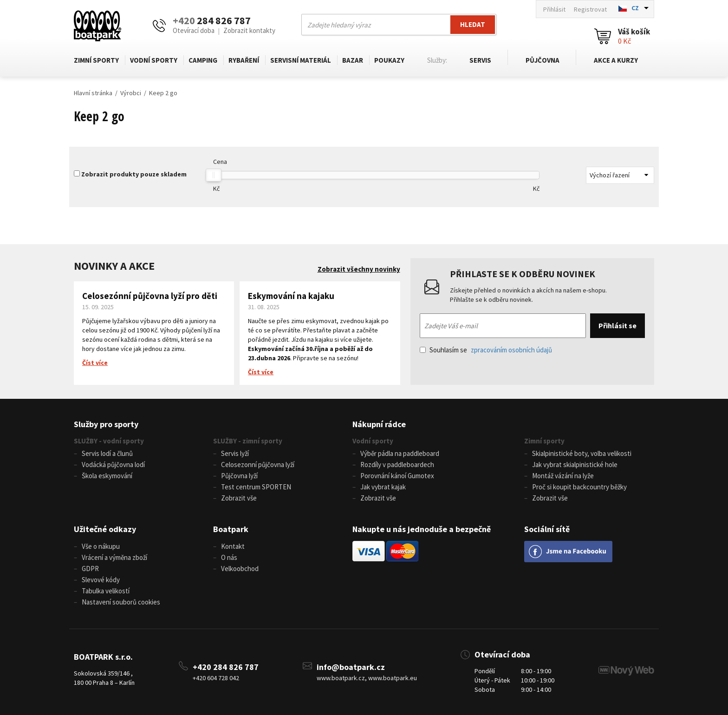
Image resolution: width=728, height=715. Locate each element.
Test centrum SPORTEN (256, 487)
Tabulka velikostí (106, 591)
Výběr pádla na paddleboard (400, 453)
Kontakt (233, 546)
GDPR (90, 569)
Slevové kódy (101, 580)
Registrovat (590, 9)
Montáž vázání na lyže (563, 476)
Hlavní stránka (93, 93)
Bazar (353, 60)
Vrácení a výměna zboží (114, 557)
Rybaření (244, 60)
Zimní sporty (96, 60)
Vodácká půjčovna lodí (113, 465)
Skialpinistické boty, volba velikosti (582, 453)
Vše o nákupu (101, 546)
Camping (203, 60)
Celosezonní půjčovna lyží (258, 465)
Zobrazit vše (239, 498)
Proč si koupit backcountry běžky (579, 487)
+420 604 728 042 (216, 678)
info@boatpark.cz (351, 667)
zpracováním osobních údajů (511, 350)
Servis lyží (235, 453)
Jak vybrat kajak (383, 487)
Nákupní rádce (379, 424)
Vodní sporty (154, 60)
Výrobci (131, 93)
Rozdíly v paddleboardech (397, 465)
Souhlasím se (486, 350)
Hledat (473, 24)
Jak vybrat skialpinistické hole (575, 465)
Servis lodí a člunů (107, 453)
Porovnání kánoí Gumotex (397, 476)
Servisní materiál (301, 60)
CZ (635, 8)
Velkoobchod (240, 569)
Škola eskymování (107, 476)
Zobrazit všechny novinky (359, 269)
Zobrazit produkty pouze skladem (134, 174)
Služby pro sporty (106, 424)
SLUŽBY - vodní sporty (109, 441)
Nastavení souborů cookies (121, 602)
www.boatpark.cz (341, 678)
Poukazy (389, 60)
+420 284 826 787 (226, 667)
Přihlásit (554, 9)
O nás (229, 557)
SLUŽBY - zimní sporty (248, 441)
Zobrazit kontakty (249, 30)
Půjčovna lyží (239, 476)
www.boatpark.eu (393, 678)
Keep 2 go (163, 93)
